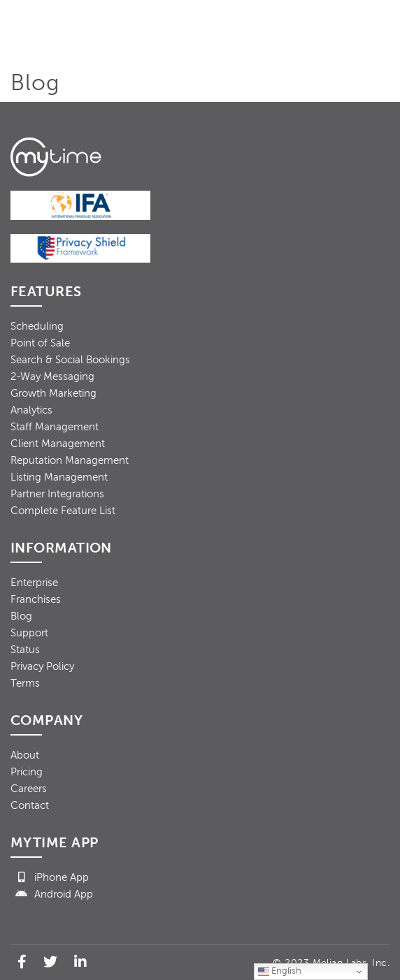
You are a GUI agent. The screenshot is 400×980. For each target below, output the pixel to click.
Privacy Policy (42, 666)
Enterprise (34, 583)
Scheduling (37, 326)
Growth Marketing (53, 393)
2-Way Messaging (52, 376)
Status (25, 650)
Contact (30, 805)
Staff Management (55, 427)
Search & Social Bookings (70, 360)
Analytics (31, 410)
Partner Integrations (57, 494)
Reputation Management (70, 460)
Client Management (58, 444)
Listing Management (59, 477)
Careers (29, 789)
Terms (25, 683)
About (25, 755)
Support (29, 633)
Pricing (27, 772)
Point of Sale (40, 343)
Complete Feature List (63, 511)
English (280, 971)
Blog (21, 616)
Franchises (36, 599)
